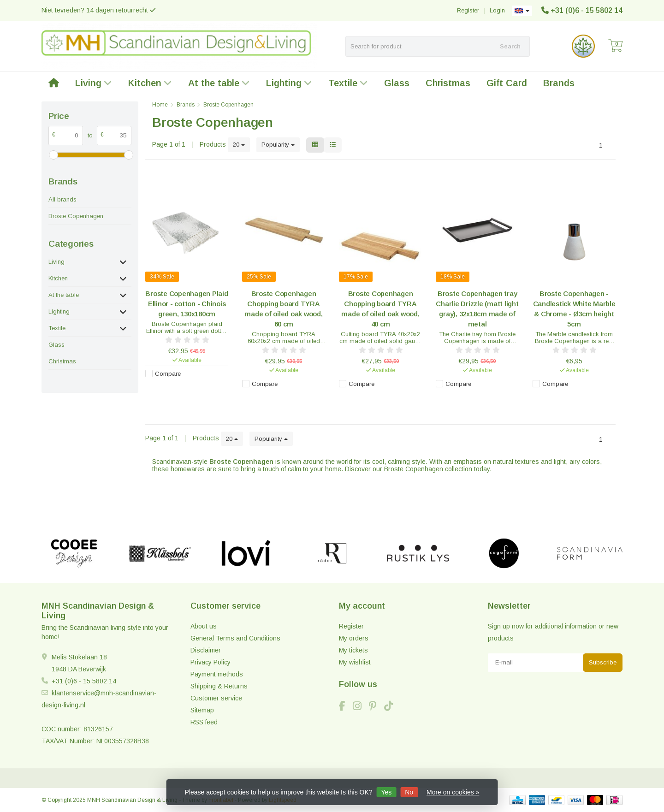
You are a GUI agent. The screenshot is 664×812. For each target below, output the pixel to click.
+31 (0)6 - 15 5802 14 (587, 10)
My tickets (353, 650)
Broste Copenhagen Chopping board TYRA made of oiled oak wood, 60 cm (283, 309)
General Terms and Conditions (235, 638)
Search (510, 46)
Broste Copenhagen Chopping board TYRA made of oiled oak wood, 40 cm (380, 309)
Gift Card (507, 83)
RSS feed (204, 722)
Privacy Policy (210, 662)
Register (468, 10)
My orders (354, 638)
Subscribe (603, 662)
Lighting (289, 83)
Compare (168, 374)
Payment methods (217, 674)
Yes (386, 792)
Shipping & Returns (219, 686)
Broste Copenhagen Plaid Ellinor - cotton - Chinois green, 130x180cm (187, 304)
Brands (559, 83)
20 (239, 145)
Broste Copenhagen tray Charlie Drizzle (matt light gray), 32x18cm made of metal (477, 309)
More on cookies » (453, 792)
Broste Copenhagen (76, 216)
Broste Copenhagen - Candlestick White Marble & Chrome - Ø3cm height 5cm (574, 309)
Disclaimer (206, 650)
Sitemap (202, 710)
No (409, 792)
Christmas (448, 83)
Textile (348, 83)
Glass (397, 83)
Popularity (278, 145)
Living (94, 83)
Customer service (216, 698)
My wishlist (355, 662)
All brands (62, 199)
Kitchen (150, 83)
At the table (219, 83)
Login (497, 10)
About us (204, 626)
